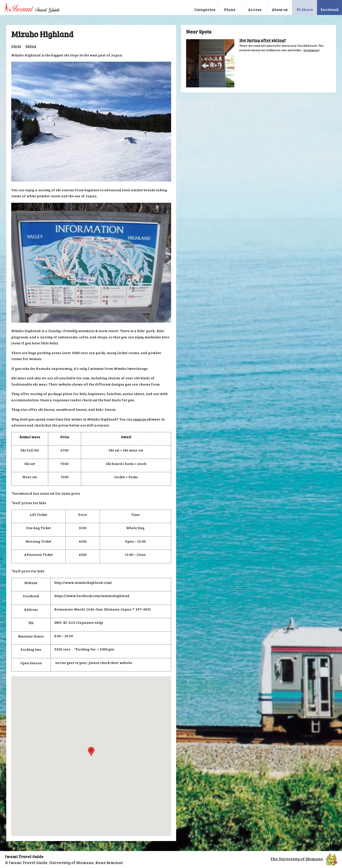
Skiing (31, 46)
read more (312, 50)
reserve (140, 419)
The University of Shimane (304, 859)
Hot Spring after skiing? (263, 40)
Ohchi (16, 46)
